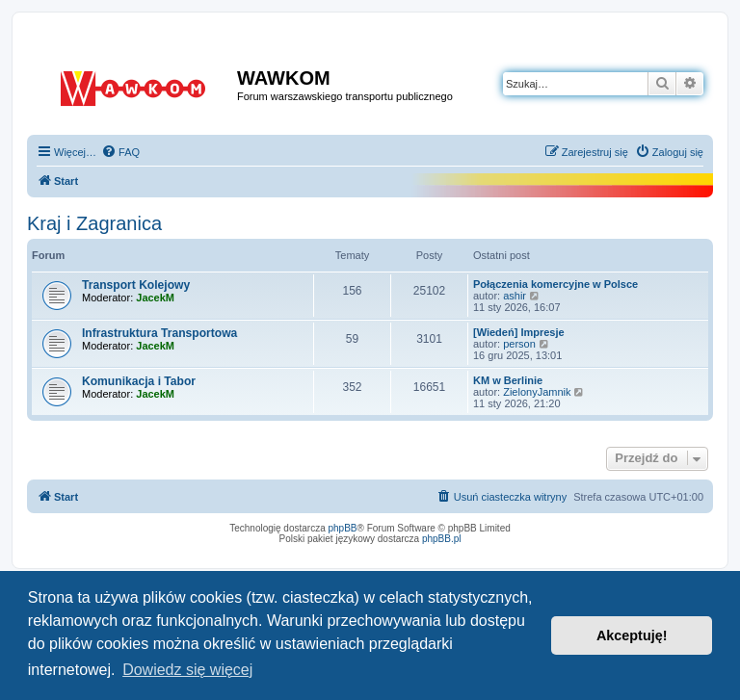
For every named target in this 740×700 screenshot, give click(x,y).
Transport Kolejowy (136, 285)
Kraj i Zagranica (94, 223)
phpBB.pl (442, 539)
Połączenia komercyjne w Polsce (555, 284)
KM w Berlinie (508, 380)
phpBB (343, 528)
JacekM (155, 298)
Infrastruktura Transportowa (159, 333)
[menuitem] (120, 152)
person (519, 344)
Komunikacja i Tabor (139, 381)
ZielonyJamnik (537, 392)
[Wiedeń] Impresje (519, 332)
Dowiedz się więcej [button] (187, 670)
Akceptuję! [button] (632, 635)
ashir (515, 296)
